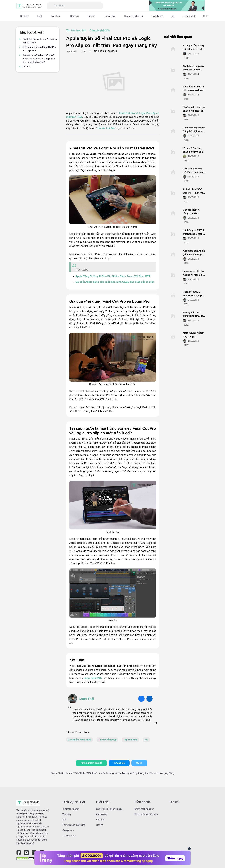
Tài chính (56, 16)
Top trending (131, 740)
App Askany (102, 814)
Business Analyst (71, 809)
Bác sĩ (91, 16)
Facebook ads (69, 836)
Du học (24, 16)
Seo (173, 16)
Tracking (67, 814)
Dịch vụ (74, 16)
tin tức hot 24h (106, 128)
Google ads (68, 830)
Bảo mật (100, 820)
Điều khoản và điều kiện (146, 814)
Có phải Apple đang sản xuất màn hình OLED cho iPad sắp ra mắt (115, 282)
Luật (40, 16)
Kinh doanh (189, 16)
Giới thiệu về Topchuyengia (109, 809)
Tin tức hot (109, 16)
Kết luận (27, 66)
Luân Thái (87, 699)
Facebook (157, 16)
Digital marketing (134, 16)
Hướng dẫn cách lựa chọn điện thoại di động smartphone (194, 111)
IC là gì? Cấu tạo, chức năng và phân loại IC (194, 152)
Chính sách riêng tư (144, 809)
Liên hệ (100, 825)
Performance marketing (74, 825)
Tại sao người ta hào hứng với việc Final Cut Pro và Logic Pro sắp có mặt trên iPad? (39, 58)
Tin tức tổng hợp (107, 740)
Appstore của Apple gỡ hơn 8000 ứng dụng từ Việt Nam (194, 254)
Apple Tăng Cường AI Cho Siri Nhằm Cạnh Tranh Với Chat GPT (113, 276)
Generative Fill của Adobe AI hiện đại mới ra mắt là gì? (193, 275)
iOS (146, 740)
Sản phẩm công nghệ (80, 740)
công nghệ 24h (93, 678)
